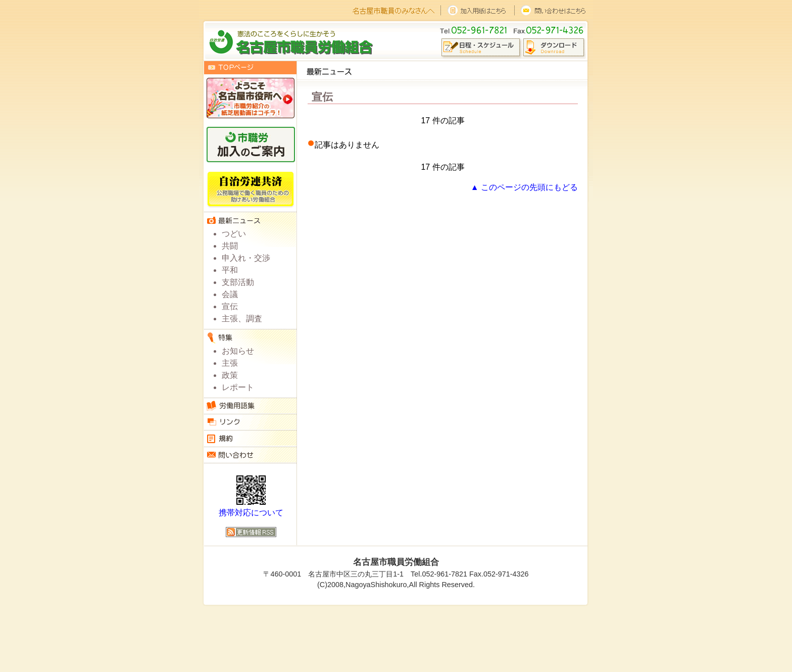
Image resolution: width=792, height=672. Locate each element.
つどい (234, 234)
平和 (230, 270)
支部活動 (238, 282)
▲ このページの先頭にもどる (524, 187)
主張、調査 (242, 319)
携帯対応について (251, 513)
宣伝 (230, 306)
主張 (230, 363)
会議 (230, 294)
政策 (230, 375)
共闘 (230, 246)
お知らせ (238, 351)
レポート (238, 387)
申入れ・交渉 (246, 258)
